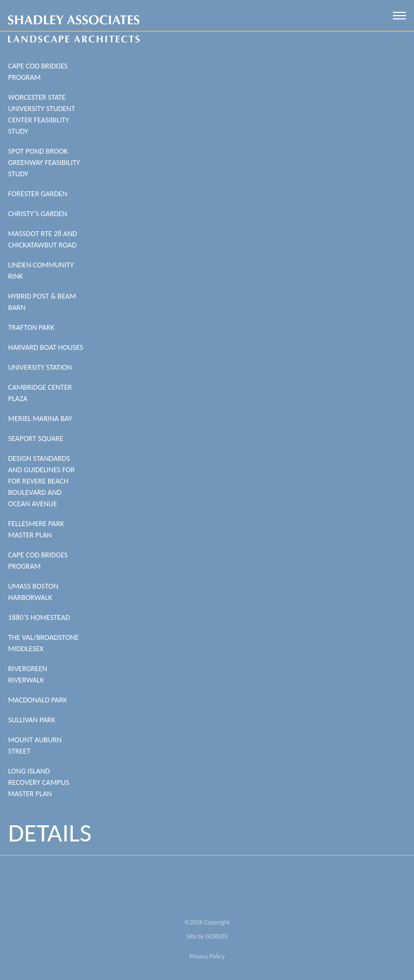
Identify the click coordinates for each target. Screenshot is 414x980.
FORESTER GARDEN (38, 194)
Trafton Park (31, 327)
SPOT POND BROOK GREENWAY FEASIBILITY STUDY (44, 163)
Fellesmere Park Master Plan (36, 529)
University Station (40, 367)
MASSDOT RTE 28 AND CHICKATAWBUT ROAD (43, 239)
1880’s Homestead (39, 617)
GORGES (216, 936)
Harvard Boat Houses (46, 347)
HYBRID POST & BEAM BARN (42, 302)
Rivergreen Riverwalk (28, 674)
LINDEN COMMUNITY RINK (41, 271)
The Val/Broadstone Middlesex (43, 643)
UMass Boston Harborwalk (33, 592)
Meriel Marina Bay (40, 419)
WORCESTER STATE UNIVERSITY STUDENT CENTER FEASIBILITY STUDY (42, 114)
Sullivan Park (32, 720)
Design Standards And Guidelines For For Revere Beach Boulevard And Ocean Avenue (42, 481)
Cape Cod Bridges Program (38, 72)
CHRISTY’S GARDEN (38, 214)
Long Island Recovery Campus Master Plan (39, 782)
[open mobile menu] (399, 16)
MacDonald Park (37, 700)
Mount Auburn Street (35, 746)
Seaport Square (36, 439)
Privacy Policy (207, 956)
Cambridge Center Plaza (40, 393)
